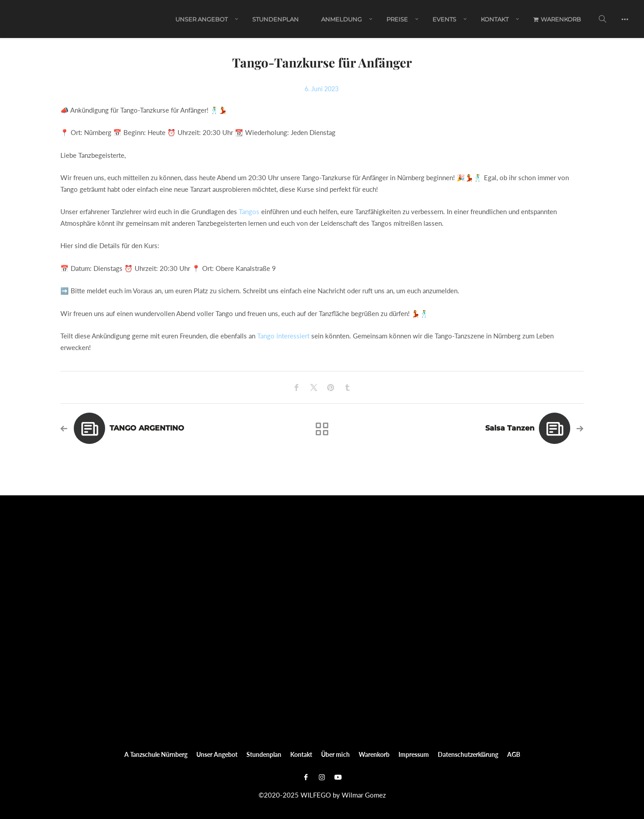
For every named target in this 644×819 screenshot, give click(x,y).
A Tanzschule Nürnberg (156, 754)
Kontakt (495, 19)
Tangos (249, 211)
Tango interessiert (283, 336)
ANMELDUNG (341, 19)
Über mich (335, 754)
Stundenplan (275, 19)
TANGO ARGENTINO (147, 428)
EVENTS (444, 19)
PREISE (397, 19)
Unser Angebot (201, 19)
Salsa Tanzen (510, 428)
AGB (514, 754)
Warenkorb (557, 19)
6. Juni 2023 (322, 89)
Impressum (414, 754)
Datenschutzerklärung (468, 754)
